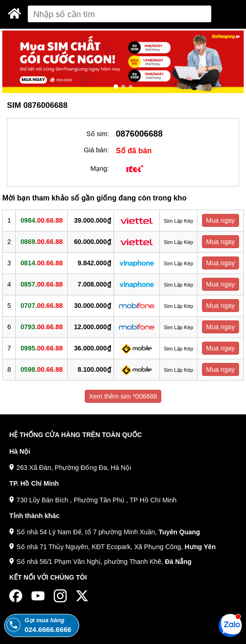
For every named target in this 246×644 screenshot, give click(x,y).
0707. (41, 306)
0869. (41, 242)
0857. (41, 284)
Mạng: (100, 169)
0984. (41, 220)
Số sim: (98, 134)
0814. (41, 263)
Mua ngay (221, 220)
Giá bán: (96, 150)
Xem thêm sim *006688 (123, 396)
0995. (41, 348)
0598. (41, 369)
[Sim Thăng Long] (15, 13)
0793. (41, 327)
